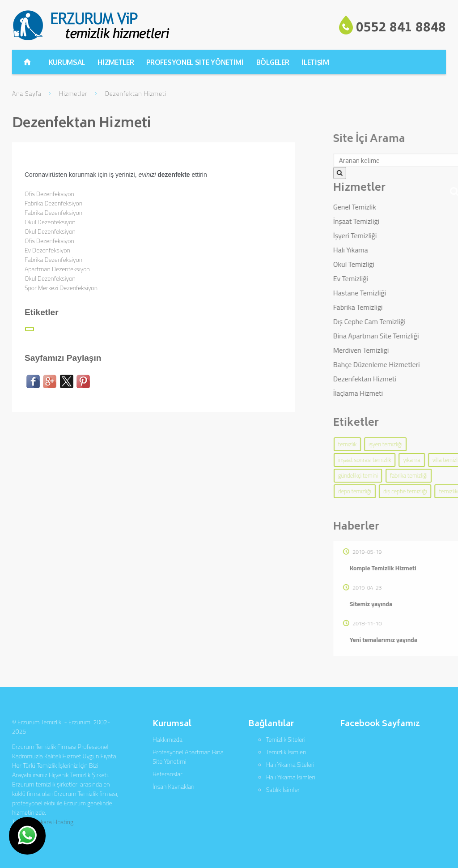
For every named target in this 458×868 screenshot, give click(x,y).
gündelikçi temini (400, 475)
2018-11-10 (404, 623)
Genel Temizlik (396, 207)
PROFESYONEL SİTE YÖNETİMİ (195, 62)
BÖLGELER (273, 62)
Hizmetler (73, 93)
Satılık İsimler (283, 789)
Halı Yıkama (392, 250)
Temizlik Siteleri (286, 739)
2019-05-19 (404, 552)
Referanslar (167, 774)
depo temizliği (396, 491)
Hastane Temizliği (401, 293)
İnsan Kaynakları (173, 786)
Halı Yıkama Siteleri (290, 764)
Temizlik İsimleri (286, 752)
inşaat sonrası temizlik (406, 460)
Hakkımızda (168, 739)
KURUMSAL (67, 62)
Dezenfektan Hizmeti (406, 379)
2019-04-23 (404, 588)
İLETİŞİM (315, 62)
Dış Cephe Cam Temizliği (411, 321)
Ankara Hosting (53, 822)
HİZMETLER (116, 62)
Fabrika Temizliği (400, 307)
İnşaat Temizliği (398, 221)
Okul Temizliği (395, 264)
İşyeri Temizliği (397, 235)
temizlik (389, 444)
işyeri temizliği (427, 444)
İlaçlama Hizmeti (400, 393)
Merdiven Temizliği (403, 350)
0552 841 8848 (401, 28)
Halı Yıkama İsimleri (291, 777)
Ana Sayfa (27, 93)
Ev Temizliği (392, 278)
